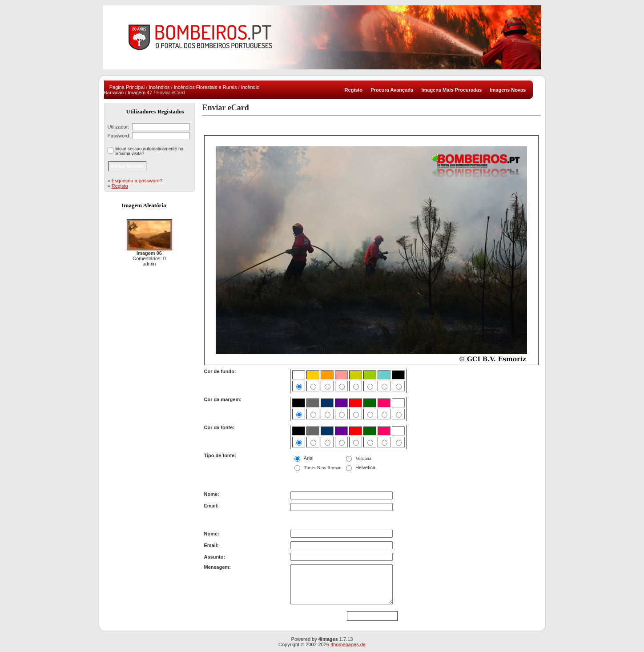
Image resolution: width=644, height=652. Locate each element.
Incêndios (159, 87)
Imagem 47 (140, 93)
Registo (120, 186)
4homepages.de (348, 644)
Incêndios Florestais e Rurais (205, 87)
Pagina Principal (127, 87)
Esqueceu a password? (137, 181)
